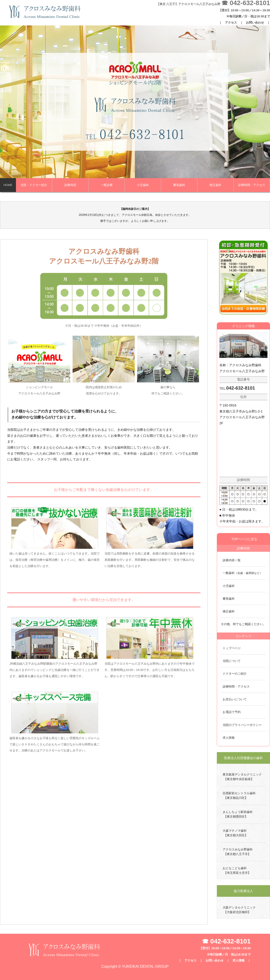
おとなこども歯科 (236, 871)
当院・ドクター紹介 (34, 185)
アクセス (231, 23)
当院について (232, 661)
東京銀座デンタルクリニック (241, 777)
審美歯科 (179, 185)
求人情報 (229, 738)
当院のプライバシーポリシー (242, 725)
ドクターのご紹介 (235, 674)
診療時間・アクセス (252, 185)
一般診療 (107, 185)
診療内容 (70, 185)
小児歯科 (143, 185)
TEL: (237, 388)
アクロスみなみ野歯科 (237, 852)
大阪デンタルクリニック (238, 910)
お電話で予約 (232, 712)
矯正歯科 (215, 185)
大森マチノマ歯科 (234, 833)
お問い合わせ (255, 23)
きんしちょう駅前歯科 (237, 815)
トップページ (232, 648)
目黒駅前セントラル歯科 (238, 796)
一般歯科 (242, 573)
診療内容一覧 (232, 560)
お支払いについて (235, 699)
